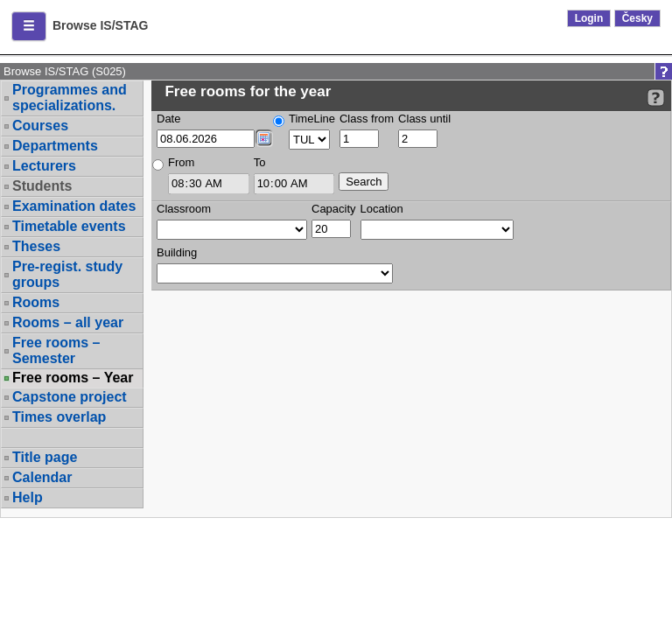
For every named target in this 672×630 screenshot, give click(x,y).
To (260, 162)
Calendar (42, 477)
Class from (367, 119)
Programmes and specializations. (70, 98)
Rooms (36, 302)
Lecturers (44, 166)
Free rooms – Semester (56, 350)
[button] (29, 26)
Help (28, 497)
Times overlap (59, 417)
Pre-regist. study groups (67, 274)
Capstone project (70, 397)
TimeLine (312, 119)
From (181, 162)
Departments (55, 146)
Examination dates (74, 206)
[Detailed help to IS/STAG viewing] (656, 98)
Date (168, 119)
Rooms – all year (68, 322)
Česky (637, 18)
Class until (424, 119)
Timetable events (69, 226)
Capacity (334, 209)
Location (382, 209)
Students (42, 186)
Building (177, 252)
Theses (36, 246)
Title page (45, 457)
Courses (40, 126)
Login (589, 18)
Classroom (184, 209)
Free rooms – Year (73, 378)
